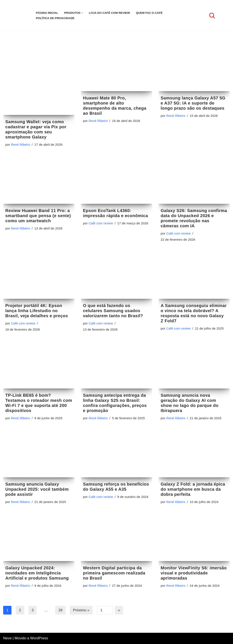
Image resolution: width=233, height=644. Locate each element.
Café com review (101, 227)
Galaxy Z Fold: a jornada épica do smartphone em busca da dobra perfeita (193, 493)
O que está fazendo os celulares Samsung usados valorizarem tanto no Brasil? (113, 311)
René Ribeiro (21, 147)
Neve (7, 638)
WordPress (39, 638)
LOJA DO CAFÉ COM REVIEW (109, 13)
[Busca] (212, 16)
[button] (82, 13)
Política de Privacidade (55, 18)
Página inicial (47, 13)
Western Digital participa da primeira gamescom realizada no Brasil (114, 579)
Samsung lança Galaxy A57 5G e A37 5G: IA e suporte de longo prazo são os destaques (193, 105)
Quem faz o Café (149, 13)
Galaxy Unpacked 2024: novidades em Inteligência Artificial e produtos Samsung (37, 578)
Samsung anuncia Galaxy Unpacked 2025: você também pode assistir (37, 493)
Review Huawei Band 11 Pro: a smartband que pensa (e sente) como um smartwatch (38, 220)
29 (60, 616)
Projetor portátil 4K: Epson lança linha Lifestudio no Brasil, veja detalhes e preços (37, 311)
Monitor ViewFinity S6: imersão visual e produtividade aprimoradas (194, 578)
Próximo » (81, 616)
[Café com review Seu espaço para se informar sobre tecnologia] (16, 15)
